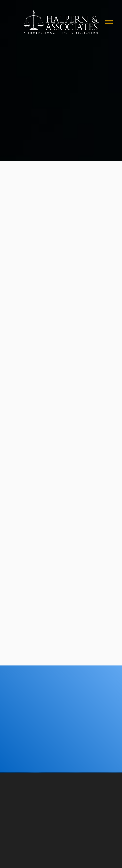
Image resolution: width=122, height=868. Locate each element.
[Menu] (109, 22)
